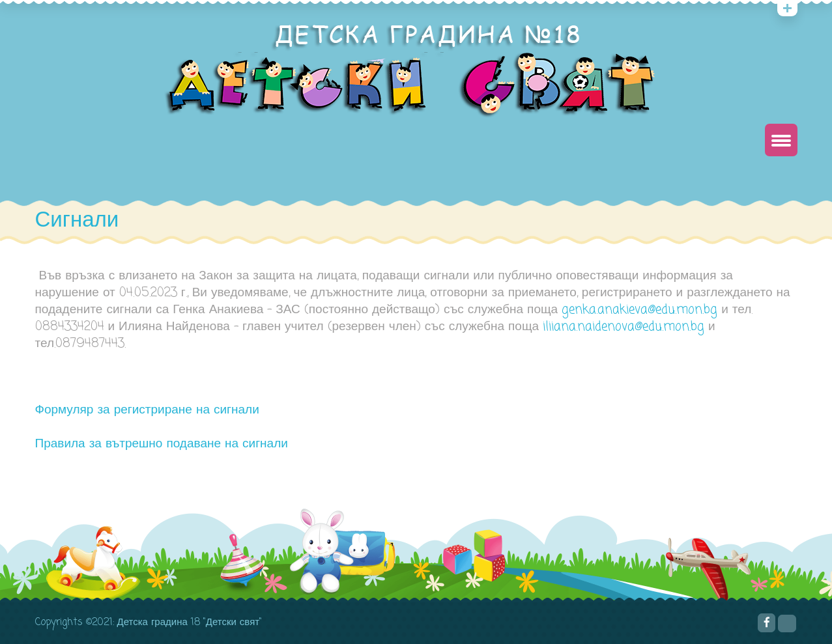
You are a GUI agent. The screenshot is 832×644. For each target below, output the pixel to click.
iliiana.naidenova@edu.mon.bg (624, 327)
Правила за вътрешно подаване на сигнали (162, 444)
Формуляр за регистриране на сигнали (147, 410)
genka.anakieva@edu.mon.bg (639, 310)
